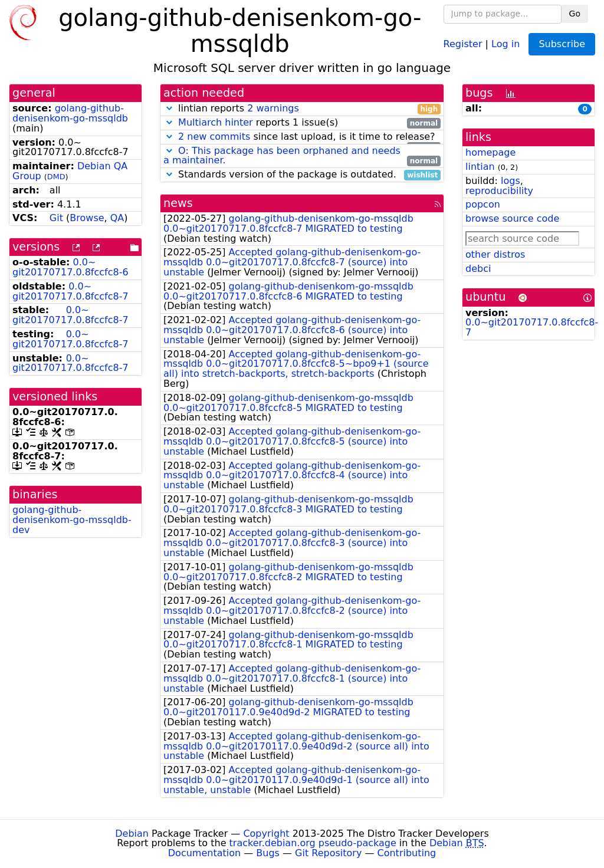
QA (117, 218)
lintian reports (302, 109)
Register (463, 43)
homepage (490, 152)
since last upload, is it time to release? (302, 137)
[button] (169, 108)
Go (575, 14)
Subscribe (562, 44)
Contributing (407, 853)
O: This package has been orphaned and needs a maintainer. (282, 156)
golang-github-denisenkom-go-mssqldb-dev (72, 520)
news (178, 203)
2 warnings (273, 108)
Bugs (268, 853)
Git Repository (328, 853)
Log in (505, 43)
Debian (132, 834)
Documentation (204, 853)
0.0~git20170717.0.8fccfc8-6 (70, 267)
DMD (56, 177)
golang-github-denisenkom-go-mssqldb (70, 113)
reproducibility (499, 191)
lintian (480, 167)
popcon (483, 204)
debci (478, 269)
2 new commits (214, 137)
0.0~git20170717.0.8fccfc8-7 (70, 291)
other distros (495, 254)
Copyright (266, 834)
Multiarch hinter (216, 122)
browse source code (512, 218)
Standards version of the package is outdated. (302, 175)
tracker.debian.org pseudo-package (313, 843)
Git (56, 218)
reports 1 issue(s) (302, 123)
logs (511, 181)
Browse (87, 218)
